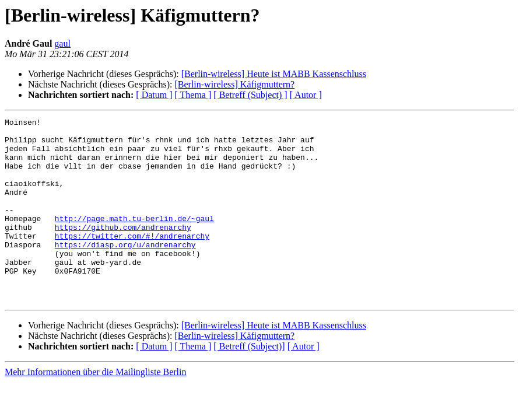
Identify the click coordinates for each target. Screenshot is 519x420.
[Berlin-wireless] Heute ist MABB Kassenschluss (274, 74)
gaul (62, 43)
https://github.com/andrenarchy (123, 250)
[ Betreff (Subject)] (249, 383)
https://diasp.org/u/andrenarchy (125, 271)
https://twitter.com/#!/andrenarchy (132, 260)
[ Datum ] (154, 95)
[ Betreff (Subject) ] (250, 95)
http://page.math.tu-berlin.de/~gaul (134, 239)
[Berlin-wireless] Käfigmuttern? (234, 84)
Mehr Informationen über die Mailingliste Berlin (95, 409)
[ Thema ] (193, 95)
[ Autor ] (306, 95)
